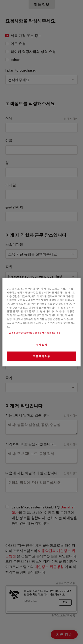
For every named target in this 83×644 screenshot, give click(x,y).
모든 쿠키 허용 (41, 356)
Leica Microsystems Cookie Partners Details (35, 332)
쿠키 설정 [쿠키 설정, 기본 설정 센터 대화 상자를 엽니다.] (42, 344)
